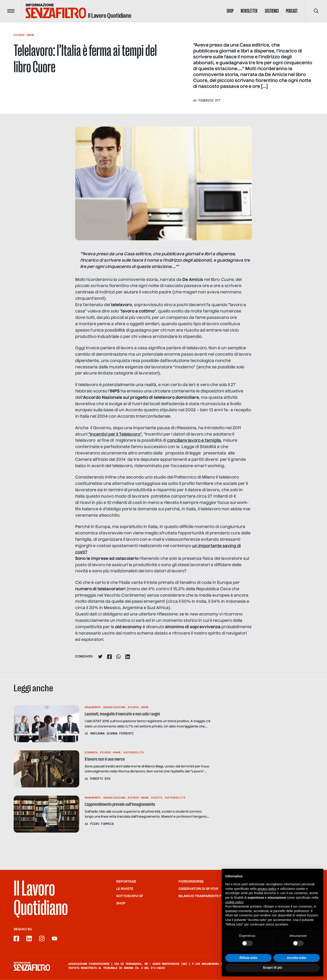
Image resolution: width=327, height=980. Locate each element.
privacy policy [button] (267, 893)
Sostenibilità (133, 752)
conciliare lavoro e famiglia (194, 441)
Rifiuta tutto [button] (249, 962)
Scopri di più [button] (273, 971)
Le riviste (125, 889)
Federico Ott (210, 100)
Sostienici (272, 11)
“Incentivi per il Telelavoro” (115, 434)
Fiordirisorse (191, 881)
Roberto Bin (100, 779)
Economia (91, 752)
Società (157, 798)
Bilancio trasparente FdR (202, 896)
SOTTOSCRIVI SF (130, 896)
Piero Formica (102, 824)
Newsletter (249, 11)
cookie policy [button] (234, 906)
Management (93, 707)
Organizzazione (114, 707)
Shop (230, 11)
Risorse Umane (24, 35)
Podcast (292, 11)
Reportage (126, 881)
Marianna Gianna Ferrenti (112, 733)
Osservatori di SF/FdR (198, 889)
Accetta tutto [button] (297, 962)
